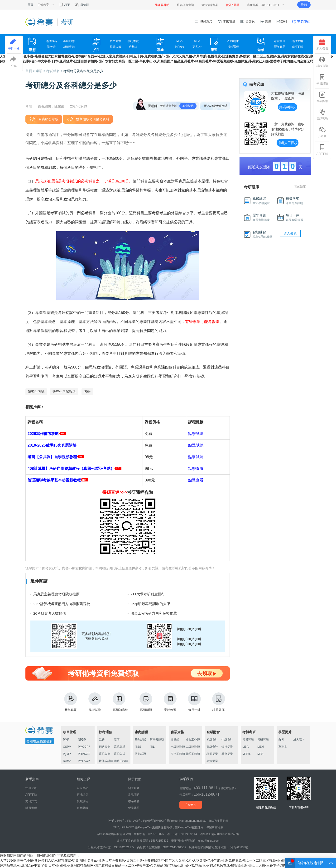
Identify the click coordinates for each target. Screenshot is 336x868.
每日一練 (194, 702)
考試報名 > (55, 71)
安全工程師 (178, 754)
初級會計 (212, 740)
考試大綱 (297, 41)
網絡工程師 (121, 761)
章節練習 (170, 702)
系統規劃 (105, 754)
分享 (14, 62)
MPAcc (180, 47)
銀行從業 (227, 747)
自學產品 (82, 788)
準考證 (51, 47)
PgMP (67, 754)
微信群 (82, 5)
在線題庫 (233, 41)
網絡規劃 (105, 747)
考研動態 (69, 41)
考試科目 (280, 41)
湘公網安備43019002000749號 (219, 834)
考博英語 (248, 740)
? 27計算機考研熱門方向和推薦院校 (62, 604)
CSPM (67, 747)
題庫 (265, 22)
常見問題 (134, 795)
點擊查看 (196, 469)
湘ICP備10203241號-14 (182, 834)
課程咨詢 (322, 62)
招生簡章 (115, 41)
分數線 (133, 47)
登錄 (304, 5)
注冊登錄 (31, 788)
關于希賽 (134, 788)
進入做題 (290, 233)
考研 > (41, 71)
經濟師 (175, 740)
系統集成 (120, 754)
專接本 (283, 747)
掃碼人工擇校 (288, 143)
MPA (197, 41)
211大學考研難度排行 (148, 594)
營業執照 (134, 808)
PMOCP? (84, 747)
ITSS (138, 747)
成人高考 (299, 740)
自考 (281, 740)
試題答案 (219, 702)
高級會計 (212, 747)
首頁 (30, 5)
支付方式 (31, 801)
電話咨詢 (322, 115)
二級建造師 (193, 747)
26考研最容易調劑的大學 (150, 604)
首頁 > (31, 71)
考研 (87, 392)
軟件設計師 (106, 761)
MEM (261, 747)
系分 (102, 740)
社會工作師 (193, 740)
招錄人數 (115, 47)
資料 (282, 22)
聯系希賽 (134, 801)
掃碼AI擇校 (287, 107)
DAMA (67, 761)
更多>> (197, 47)
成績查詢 (69, 47)
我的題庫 (300, 187)
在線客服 (191, 805)
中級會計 (227, 740)
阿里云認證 (157, 740)
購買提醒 (31, 808)
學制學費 (133, 41)
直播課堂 (226, 22)
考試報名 (51, 41)
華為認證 (140, 740)
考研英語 (263, 740)
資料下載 (297, 47)
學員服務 (322, 79)
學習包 (247, 22)
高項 (117, 740)
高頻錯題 (146, 702)
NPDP (82, 740)
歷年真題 (280, 47)
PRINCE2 (84, 754)
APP (64, 5)
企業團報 (322, 97)
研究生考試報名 (64, 392)
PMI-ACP (84, 761)
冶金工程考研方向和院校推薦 (154, 613)
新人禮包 (322, 44)
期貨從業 (212, 761)
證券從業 (212, 754)
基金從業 (227, 754)
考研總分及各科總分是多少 (83, 71)
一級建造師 (178, 747)
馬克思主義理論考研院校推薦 (56, 594)
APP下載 (322, 150)
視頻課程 (204, 22)
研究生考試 (36, 392)
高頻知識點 (120, 702)
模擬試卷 (95, 702)
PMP (66, 740)
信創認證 (140, 754)
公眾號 (322, 132)
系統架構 (120, 747)
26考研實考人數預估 (50, 613)
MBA (179, 41)
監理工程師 (193, 754)
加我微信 (188, 106)
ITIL (152, 747)
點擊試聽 (196, 434)
